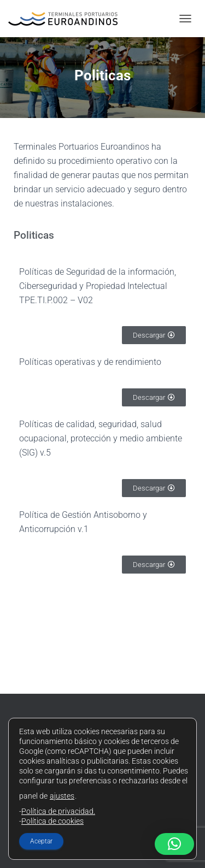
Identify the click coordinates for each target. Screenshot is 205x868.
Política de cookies (52, 821)
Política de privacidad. (58, 811)
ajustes (62, 796)
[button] (174, 844)
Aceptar (41, 841)
